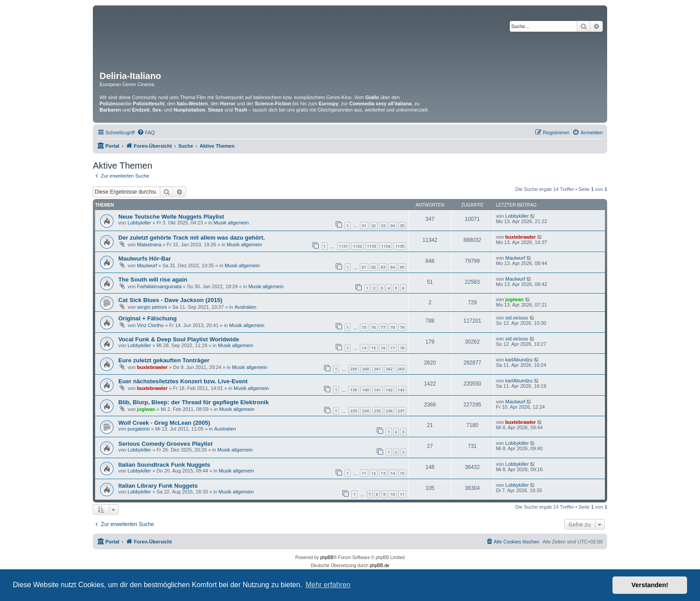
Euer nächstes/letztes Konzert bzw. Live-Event (183, 381)
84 (392, 267)
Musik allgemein (231, 223)
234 (365, 411)
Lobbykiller (140, 223)
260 (365, 369)
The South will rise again (153, 280)
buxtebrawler (521, 237)
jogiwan (515, 299)
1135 (400, 246)
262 (389, 369)
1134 (386, 246)
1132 (357, 246)
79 (402, 327)
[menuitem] (146, 133)
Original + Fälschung (148, 318)
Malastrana (149, 245)
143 (401, 390)
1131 (344, 246)
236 (389, 411)
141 (377, 390)
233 (353, 411)
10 (392, 494)
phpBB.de (379, 566)
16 (383, 348)
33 (383, 226)
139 (353, 390)
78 (392, 327)
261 (377, 369)
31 (364, 226)
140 (365, 390)
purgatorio (139, 429)
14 (364, 348)
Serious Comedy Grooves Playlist (165, 444)
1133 (372, 246)
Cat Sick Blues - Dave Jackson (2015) (170, 300)
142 (389, 390)
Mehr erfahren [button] (328, 585)
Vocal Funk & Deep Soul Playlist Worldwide (179, 339)
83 (383, 267)
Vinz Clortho (150, 325)
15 (374, 348)
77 (383, 327)
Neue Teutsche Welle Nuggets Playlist (171, 217)
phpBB (327, 557)
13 (383, 473)
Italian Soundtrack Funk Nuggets (164, 465)
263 (401, 369)
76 (374, 327)
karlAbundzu (519, 360)
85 (402, 267)
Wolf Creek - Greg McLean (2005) (164, 423)
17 (392, 348)
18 (402, 348)
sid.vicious (517, 318)
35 (402, 226)
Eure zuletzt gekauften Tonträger (164, 360)
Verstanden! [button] (650, 585)
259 (353, 369)
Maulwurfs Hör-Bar (145, 259)
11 (364, 473)
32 (374, 226)
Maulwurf (147, 265)
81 (364, 267)
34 (392, 226)
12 (374, 473)
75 (364, 327)
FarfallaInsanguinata (159, 286)
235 (377, 411)
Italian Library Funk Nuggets (158, 486)
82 (374, 267)
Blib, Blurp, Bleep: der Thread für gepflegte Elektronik (194, 402)
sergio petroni (152, 307)
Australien (245, 307)
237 (401, 411)
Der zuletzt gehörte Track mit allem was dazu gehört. (192, 238)
